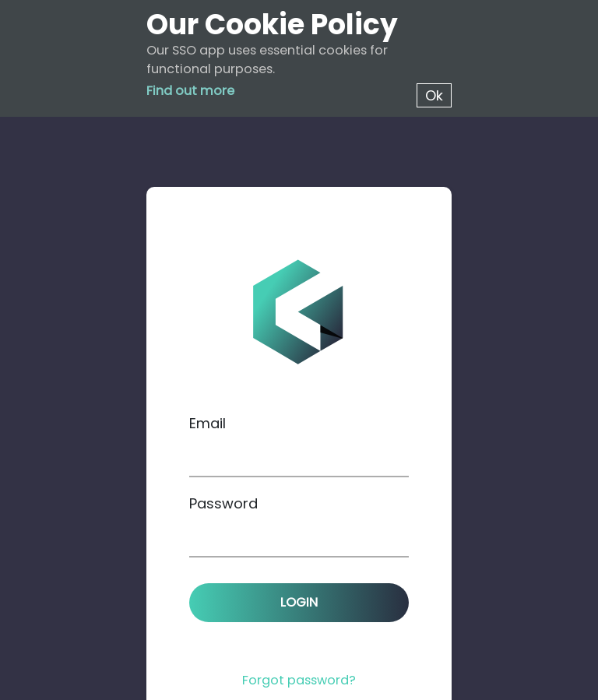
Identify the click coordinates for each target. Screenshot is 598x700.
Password (223, 503)
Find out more (190, 91)
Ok (434, 95)
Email (208, 423)
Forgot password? (299, 680)
